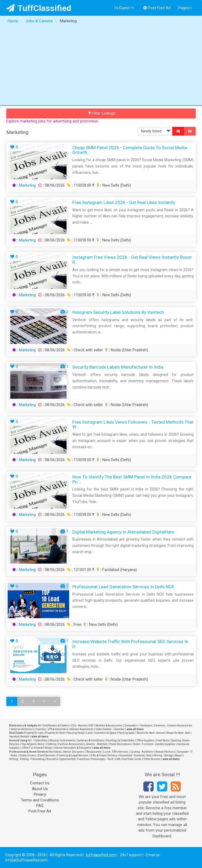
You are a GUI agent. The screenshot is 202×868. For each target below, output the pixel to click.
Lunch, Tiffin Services (116, 752)
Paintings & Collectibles (120, 740)
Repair (179, 755)
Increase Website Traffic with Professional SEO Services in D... (130, 644)
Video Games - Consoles (110, 729)
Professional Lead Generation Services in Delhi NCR (123, 587)
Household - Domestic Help (135, 755)
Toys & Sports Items (33, 744)
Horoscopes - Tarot (102, 759)
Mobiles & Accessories (109, 726)
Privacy (40, 794)
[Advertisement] (101, 66)
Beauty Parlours (165, 752)
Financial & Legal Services (73, 755)
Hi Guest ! (124, 8)
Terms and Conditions (40, 800)
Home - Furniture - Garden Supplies (154, 744)
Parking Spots (127, 733)
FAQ (40, 806)
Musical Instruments (62, 740)
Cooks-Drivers (28, 755)
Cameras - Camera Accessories (173, 726)
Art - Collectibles (38, 740)
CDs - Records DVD (82, 726)
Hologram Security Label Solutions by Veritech (118, 312)
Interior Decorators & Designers (73, 748)
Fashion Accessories (71, 744)
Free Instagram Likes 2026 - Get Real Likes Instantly (124, 202)
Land (89, 733)
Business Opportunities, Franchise (68, 759)
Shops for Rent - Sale (178, 733)
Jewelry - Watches (96, 744)
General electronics (22, 729)
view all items (135, 729)
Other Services (152, 759)
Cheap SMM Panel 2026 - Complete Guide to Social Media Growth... (130, 150)
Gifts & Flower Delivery (104, 755)
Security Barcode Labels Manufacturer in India (118, 367)
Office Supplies (145, 740)
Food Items (163, 740)
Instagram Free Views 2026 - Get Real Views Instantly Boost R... (132, 260)
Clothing (51, 744)
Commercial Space (105, 733)
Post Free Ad (157, 8)
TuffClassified (39, 8)
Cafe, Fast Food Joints (128, 759)
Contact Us (40, 783)
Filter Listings (102, 113)
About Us (40, 789)
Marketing (27, 185)
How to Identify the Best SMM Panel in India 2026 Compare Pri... (132, 479)
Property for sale (34, 733)
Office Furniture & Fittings (37, 748)
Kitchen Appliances (82, 729)
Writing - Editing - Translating (27, 759)
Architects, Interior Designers (67, 752)
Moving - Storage (163, 755)
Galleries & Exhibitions (90, 740)
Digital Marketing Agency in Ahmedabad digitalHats (123, 532)
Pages (185, 8)
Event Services (47, 755)
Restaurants (94, 752)
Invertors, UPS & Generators (52, 729)
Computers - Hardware (138, 726)
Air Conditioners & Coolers (54, 726)
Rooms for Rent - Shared (151, 733)
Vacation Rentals (19, 737)
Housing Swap (75, 733)
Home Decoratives (120, 744)
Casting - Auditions (142, 752)
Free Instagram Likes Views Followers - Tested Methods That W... (133, 425)
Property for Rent (55, 733)
